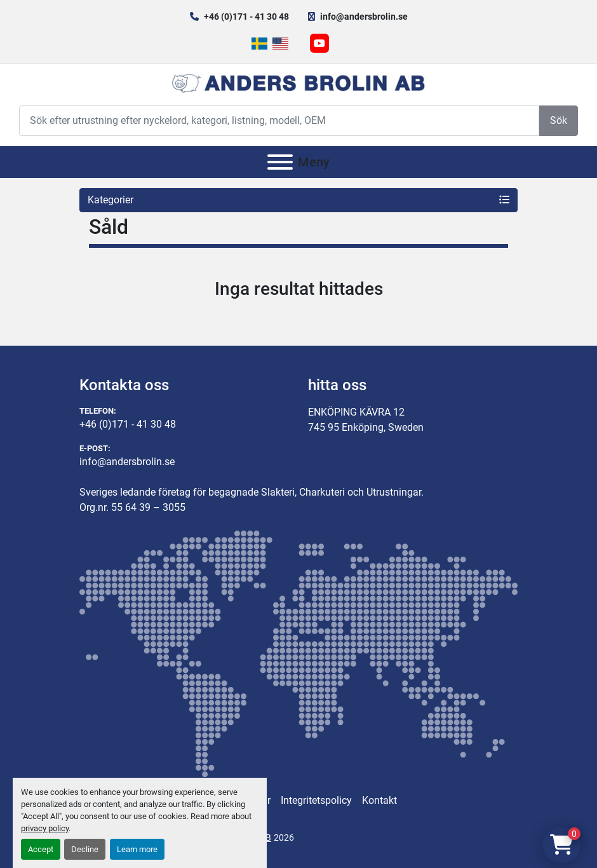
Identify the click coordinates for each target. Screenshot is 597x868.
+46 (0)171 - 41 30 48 (246, 17)
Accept (41, 849)
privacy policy (45, 828)
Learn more (137, 849)
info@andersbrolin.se (364, 17)
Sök (559, 120)
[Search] (279, 120)
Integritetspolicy (316, 800)
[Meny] (280, 162)
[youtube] (319, 43)
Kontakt (379, 800)
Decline (85, 849)
